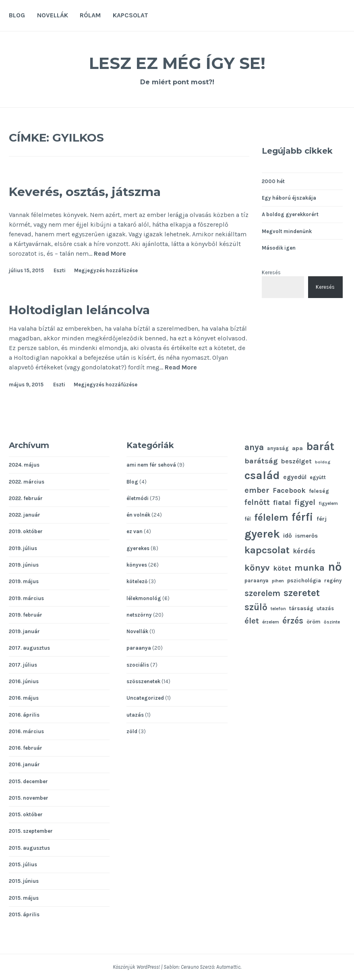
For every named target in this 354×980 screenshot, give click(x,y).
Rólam (90, 15)
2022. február (26, 498)
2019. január (24, 631)
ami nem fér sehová (151, 465)
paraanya (139, 648)
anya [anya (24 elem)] (254, 447)
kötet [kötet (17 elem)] (282, 568)
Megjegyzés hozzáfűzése (106, 270)
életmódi (138, 498)
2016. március (26, 731)
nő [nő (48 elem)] (335, 567)
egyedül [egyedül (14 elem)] (295, 477)
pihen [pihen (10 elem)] (278, 581)
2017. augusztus (29, 648)
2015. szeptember (31, 831)
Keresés (271, 272)
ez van (135, 531)
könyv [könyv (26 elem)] (257, 568)
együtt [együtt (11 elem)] (318, 477)
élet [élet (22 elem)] (252, 621)
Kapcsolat (130, 15)
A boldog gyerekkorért (290, 214)
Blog (17, 15)
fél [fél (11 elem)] (248, 519)
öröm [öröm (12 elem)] (314, 621)
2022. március (27, 482)
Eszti (60, 270)
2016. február (26, 748)
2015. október (26, 814)
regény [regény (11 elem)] (333, 581)
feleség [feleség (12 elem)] (319, 491)
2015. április (24, 914)
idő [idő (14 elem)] (288, 536)
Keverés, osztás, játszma (105, 191)
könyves (137, 565)
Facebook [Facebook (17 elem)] (289, 490)
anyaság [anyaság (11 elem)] (278, 448)
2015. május (24, 898)
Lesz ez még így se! (177, 62)
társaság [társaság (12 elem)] (301, 608)
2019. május (24, 581)
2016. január (24, 764)
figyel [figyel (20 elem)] (305, 502)
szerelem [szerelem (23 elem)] (262, 593)
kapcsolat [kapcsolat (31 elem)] (267, 550)
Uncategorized (145, 698)
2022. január (25, 515)
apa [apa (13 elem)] (297, 448)
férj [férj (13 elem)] (322, 519)
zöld (132, 731)
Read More (110, 254)
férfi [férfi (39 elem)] (302, 517)
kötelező (137, 581)
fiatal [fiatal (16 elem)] (282, 503)
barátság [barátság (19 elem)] (261, 461)
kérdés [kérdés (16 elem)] (304, 551)
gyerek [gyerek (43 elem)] (262, 534)
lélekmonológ (144, 598)
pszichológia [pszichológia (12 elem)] (304, 580)
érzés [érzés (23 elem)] (293, 621)
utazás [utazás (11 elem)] (325, 608)
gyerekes (138, 548)
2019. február (26, 615)
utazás (135, 715)
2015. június (24, 881)
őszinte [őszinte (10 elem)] (332, 622)
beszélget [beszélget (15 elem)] (296, 461)
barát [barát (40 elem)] (320, 446)
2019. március (26, 598)
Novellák (53, 15)
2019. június (24, 565)
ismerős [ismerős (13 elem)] (306, 536)
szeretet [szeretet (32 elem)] (302, 593)
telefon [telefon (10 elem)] (278, 609)
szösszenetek (143, 681)
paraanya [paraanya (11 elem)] (257, 581)
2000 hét (273, 181)
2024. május (24, 465)
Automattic (228, 967)
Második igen (279, 248)
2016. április (24, 715)
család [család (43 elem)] (262, 475)
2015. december (28, 781)
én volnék (138, 515)
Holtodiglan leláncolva (98, 309)
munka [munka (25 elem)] (309, 568)
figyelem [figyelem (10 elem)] (328, 503)
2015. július (23, 864)
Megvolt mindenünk (287, 231)
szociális (138, 665)
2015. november (29, 798)
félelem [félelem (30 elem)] (271, 517)
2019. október (26, 531)
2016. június (24, 681)
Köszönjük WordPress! (136, 967)
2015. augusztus (29, 848)
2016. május (24, 698)
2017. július (23, 665)
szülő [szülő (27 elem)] (256, 607)
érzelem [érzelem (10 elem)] (271, 622)
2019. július (23, 548)
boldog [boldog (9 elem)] (323, 462)
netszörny (139, 615)
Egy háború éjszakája (289, 198)
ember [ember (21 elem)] (257, 490)
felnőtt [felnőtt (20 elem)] (257, 502)
